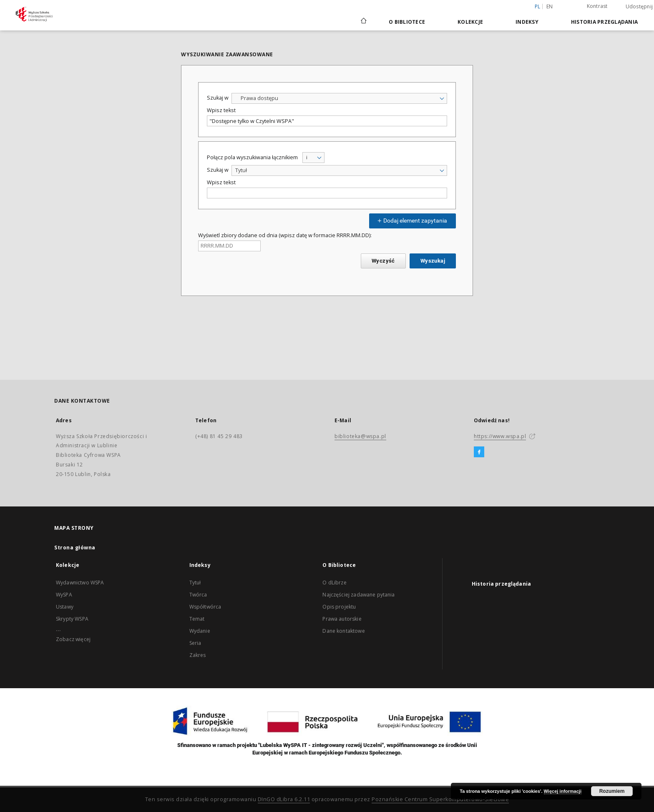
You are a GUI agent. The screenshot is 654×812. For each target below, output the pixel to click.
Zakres (198, 655)
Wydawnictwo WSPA (80, 583)
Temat (197, 619)
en (550, 6)
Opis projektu (339, 607)
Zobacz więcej (73, 639)
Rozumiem (612, 791)
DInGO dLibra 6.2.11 (284, 799)
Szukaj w (218, 98)
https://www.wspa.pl (500, 436)
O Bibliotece (407, 22)
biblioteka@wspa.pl (360, 436)
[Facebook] (479, 452)
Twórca (198, 595)
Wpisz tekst (221, 110)
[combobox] (339, 98)
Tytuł (195, 583)
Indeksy (527, 22)
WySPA (64, 595)
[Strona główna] (363, 22)
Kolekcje (470, 22)
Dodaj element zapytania (411, 221)
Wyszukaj (433, 261)
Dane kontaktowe (343, 631)
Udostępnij (639, 7)
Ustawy (65, 607)
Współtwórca (205, 607)
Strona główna (75, 548)
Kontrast (597, 6)
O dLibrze (334, 583)
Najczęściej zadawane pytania (358, 595)
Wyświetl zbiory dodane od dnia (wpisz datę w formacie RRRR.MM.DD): (285, 235)
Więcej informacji (563, 791)
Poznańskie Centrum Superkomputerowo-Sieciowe (440, 799)
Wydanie (200, 631)
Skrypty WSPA (72, 619)
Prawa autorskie (342, 619)
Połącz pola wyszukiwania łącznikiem (252, 157)
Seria (195, 643)
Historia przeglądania (604, 22)
